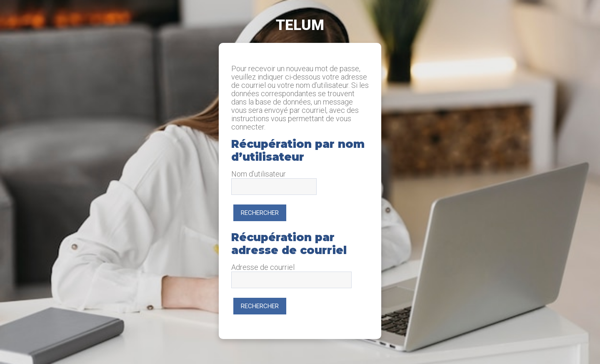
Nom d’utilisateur (259, 174)
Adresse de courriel (263, 267)
